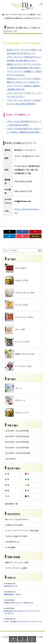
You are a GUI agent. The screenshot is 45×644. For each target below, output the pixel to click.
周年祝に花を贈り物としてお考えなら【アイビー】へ (24, 18)
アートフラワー (18, 366)
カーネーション (19, 317)
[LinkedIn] (10, 236)
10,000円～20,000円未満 (17, 431)
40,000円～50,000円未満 (17, 448)
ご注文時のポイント (12, 542)
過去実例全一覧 (11, 504)
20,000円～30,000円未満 (17, 436)
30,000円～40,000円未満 (17, 442)
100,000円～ (11, 459)
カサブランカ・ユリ (20, 293)
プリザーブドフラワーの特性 (16, 568)
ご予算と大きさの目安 (14, 525)
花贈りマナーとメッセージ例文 (17, 563)
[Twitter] (10, 232)
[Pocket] (22, 236)
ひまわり (17, 280)
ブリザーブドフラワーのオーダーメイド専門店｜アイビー (23, 15)
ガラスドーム (15, 400)
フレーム (13, 388)
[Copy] (35, 236)
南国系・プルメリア (20, 354)
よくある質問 (10, 547)
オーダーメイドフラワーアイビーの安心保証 (22, 531)
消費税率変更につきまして (13, 595)
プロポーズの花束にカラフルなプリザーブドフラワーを (22, 622)
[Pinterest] (35, 232)
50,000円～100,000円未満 (17, 453)
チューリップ (17, 342)
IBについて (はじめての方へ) (17, 519)
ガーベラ (17, 305)
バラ (16, 268)
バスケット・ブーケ (17, 413)
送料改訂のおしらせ (11, 586)
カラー (15, 329)
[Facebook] (22, 232)
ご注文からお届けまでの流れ (16, 536)
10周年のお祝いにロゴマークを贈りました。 (19, 603)
